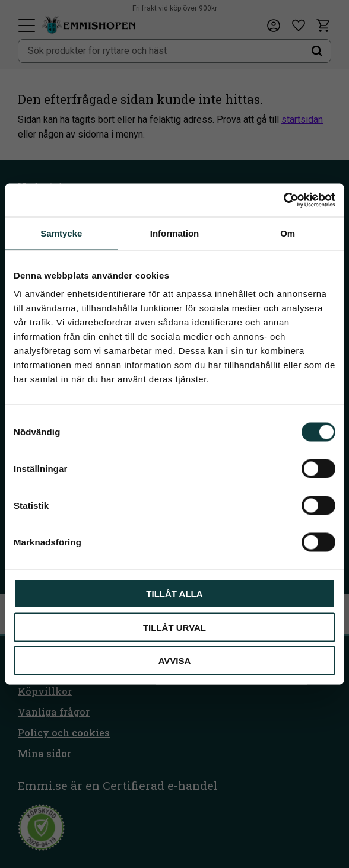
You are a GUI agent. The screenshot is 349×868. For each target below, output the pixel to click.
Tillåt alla (174, 594)
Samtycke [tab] (61, 233)
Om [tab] (288, 233)
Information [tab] (175, 233)
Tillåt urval (174, 627)
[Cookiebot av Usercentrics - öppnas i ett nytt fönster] (283, 200)
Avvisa (175, 661)
